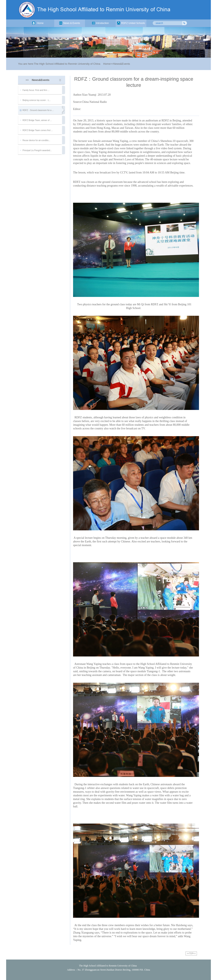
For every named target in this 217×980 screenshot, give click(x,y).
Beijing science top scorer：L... (37, 100)
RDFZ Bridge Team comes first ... (38, 130)
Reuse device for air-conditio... (36, 140)
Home (38, 23)
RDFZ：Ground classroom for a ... (38, 110)
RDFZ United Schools (131, 23)
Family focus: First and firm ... (36, 90)
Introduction (100, 23)
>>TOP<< (191, 953)
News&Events (122, 64)
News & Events (70, 23)
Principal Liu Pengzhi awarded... (37, 150)
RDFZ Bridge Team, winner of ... (37, 120)
